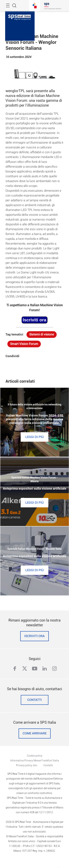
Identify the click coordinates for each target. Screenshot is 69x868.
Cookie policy (35, 756)
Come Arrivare (35, 733)
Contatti (34, 700)
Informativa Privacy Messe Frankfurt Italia (34, 760)
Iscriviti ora (34, 636)
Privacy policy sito (27, 765)
